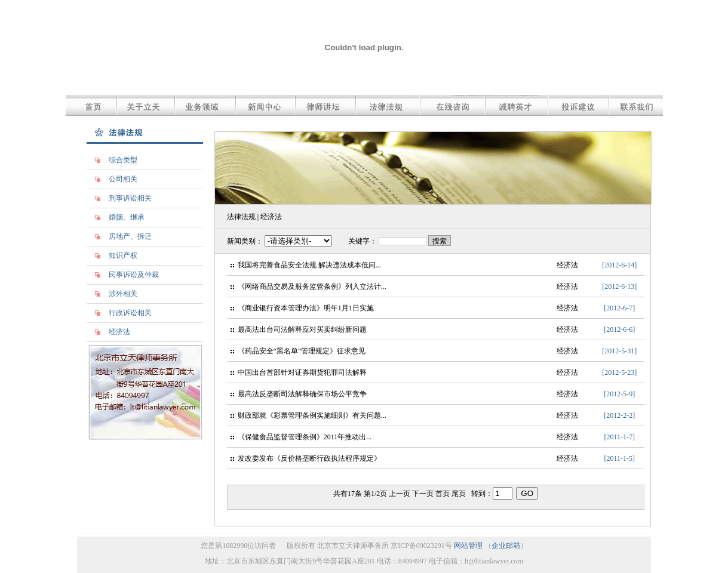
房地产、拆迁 (130, 236)
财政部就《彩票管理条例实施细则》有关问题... (312, 415)
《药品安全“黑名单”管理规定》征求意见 (302, 351)
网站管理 (468, 546)
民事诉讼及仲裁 (134, 275)
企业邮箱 (506, 546)
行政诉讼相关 (130, 313)
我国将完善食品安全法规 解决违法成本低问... (309, 265)
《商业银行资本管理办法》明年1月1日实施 (306, 308)
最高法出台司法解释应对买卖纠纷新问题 (302, 329)
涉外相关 (123, 294)
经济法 (119, 332)
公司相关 (123, 179)
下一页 (424, 494)
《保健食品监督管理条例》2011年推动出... (305, 437)
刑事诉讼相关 (130, 198)
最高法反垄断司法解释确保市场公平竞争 (302, 394)
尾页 (460, 494)
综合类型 (123, 160)
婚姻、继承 (127, 217)
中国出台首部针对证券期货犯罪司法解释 (302, 372)
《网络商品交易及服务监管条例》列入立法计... (312, 286)
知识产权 (123, 255)
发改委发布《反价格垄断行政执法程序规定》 (309, 458)
